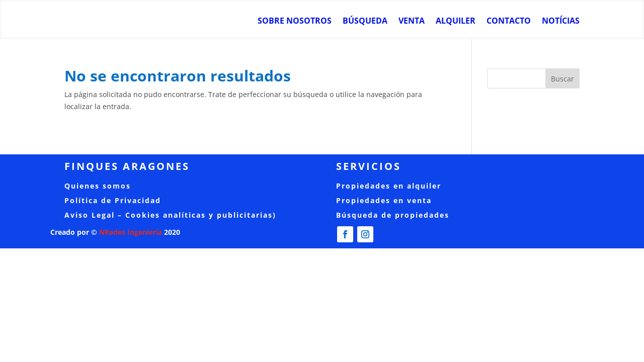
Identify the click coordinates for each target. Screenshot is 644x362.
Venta (412, 22)
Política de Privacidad (113, 200)
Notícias (561, 22)
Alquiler (456, 22)
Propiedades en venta (384, 200)
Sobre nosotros (295, 22)
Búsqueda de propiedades (393, 215)
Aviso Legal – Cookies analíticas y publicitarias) (170, 215)
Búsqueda (365, 22)
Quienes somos (98, 186)
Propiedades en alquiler (389, 186)
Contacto (509, 22)
